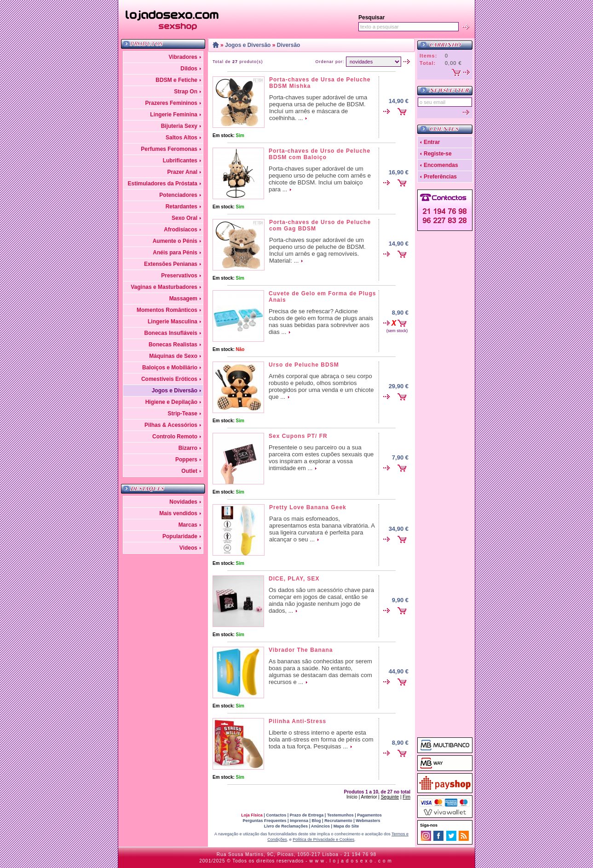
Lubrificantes (180, 161)
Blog (317, 821)
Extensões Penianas (171, 264)
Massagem (183, 299)
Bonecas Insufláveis (171, 333)
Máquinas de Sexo (173, 356)
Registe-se (438, 154)
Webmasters (368, 821)
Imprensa (299, 821)
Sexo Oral (184, 218)
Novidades (183, 502)
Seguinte (390, 797)
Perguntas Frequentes (264, 821)
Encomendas (441, 165)
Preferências (440, 177)
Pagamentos (369, 815)
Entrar (432, 142)
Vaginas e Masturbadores (164, 287)
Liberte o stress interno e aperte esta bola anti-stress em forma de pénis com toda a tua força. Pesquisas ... (321, 739)
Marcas (188, 525)
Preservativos (179, 276)
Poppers (186, 460)
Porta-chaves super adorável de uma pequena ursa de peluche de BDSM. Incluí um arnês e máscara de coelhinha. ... (318, 108)
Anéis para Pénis (175, 253)
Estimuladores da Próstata (163, 184)
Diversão (289, 45)
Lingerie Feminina (174, 115)
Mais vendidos (178, 513)
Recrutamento (338, 821)
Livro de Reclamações (286, 826)
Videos (188, 548)
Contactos (276, 815)
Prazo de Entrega (307, 815)
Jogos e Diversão (175, 391)
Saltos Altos (181, 138)
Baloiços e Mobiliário (170, 368)
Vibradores (183, 57)
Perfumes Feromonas (169, 149)
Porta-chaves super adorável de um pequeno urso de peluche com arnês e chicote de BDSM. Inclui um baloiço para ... (320, 179)
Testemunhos (340, 815)
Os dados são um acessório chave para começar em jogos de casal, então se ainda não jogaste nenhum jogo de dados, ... (321, 600)
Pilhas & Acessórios (171, 425)
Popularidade (180, 536)
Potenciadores (178, 195)
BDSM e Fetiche (176, 80)
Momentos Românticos (167, 310)
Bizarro (188, 448)
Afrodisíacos (181, 230)
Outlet (189, 471)
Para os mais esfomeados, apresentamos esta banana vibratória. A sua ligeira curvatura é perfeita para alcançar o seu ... (322, 529)
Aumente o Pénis (175, 241)
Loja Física (252, 815)
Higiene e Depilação (171, 402)
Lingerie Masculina (173, 322)
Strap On (186, 92)
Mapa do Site (346, 826)
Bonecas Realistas (173, 345)
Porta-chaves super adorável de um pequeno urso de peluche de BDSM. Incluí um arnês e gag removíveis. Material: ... (317, 250)
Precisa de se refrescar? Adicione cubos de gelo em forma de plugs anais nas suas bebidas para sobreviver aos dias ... (321, 322)
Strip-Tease (183, 414)
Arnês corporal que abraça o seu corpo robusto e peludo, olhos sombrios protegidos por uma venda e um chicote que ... (321, 386)
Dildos (189, 69)
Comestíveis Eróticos (169, 379)
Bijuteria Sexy (179, 126)
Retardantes (181, 207)
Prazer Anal (182, 172)
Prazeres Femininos (171, 103)
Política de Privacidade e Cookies (323, 839)
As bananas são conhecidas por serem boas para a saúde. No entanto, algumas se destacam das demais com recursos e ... (320, 672)
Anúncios (320, 826)
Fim (406, 797)
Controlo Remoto (175, 437)
